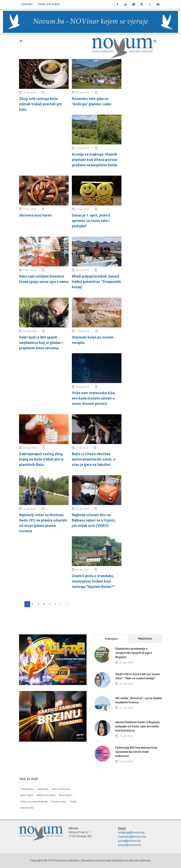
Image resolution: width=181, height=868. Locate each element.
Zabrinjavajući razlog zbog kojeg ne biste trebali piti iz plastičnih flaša (41, 459)
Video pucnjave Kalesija (34, 802)
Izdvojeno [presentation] (111, 639)
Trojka (73, 802)
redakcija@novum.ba (131, 832)
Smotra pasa (59, 802)
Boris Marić (66, 795)
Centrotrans (27, 789)
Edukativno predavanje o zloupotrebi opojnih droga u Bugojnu (134, 653)
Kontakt (27, 4)
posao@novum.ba (129, 845)
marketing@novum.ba (132, 837)
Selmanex (43, 789)
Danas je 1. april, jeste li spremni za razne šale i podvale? (91, 221)
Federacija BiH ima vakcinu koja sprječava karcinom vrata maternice (136, 752)
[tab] (111, 638)
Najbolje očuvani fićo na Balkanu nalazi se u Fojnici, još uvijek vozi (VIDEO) (94, 520)
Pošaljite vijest (49, 4)
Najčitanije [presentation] (145, 639)
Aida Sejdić (27, 795)
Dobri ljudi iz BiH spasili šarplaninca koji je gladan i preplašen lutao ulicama (41, 343)
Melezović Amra (46, 795)
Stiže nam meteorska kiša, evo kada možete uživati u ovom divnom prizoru (94, 398)
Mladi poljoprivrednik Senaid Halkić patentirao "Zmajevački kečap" (97, 282)
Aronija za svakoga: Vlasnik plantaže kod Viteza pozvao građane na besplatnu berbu (95, 160)
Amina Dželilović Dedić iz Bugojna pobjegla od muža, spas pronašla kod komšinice (137, 726)
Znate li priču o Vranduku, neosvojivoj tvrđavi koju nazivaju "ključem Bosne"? (93, 581)
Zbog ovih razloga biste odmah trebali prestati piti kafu (40, 104)
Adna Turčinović (61, 789)
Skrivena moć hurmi (35, 215)
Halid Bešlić (27, 808)
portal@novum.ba (129, 841)
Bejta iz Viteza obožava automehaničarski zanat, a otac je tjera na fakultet (94, 459)
